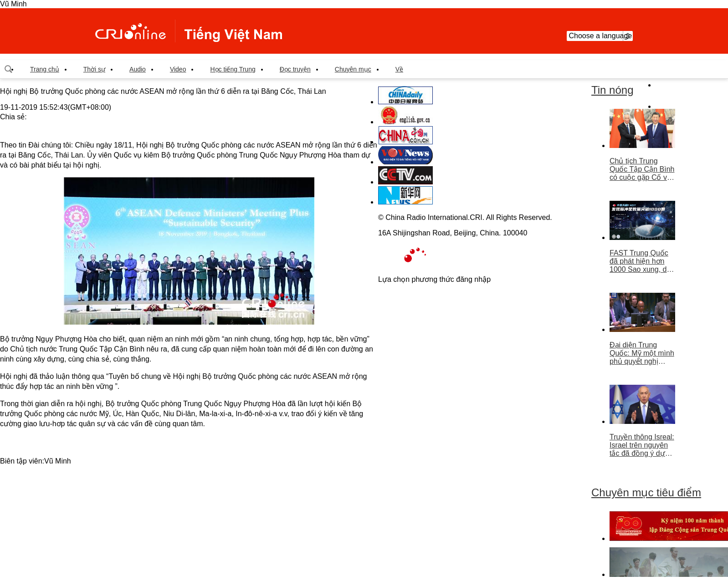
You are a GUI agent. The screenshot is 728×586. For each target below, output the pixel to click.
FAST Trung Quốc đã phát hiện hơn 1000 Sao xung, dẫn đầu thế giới (642, 261)
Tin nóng (613, 90)
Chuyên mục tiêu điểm (646, 492)
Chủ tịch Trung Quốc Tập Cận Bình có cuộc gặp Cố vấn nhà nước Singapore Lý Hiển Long (642, 169)
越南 (189, 31)
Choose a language (600, 36)
